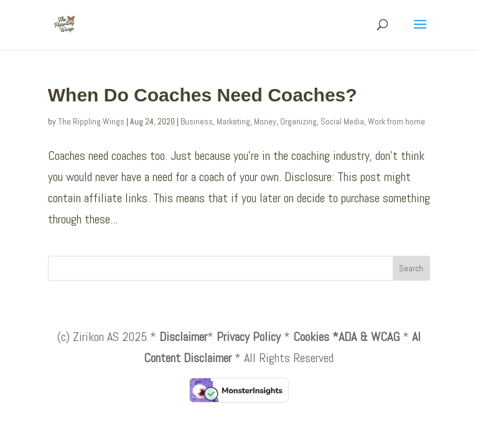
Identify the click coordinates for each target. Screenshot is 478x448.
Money (265, 121)
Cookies (311, 337)
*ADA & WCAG (366, 337)
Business (197, 121)
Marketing (233, 121)
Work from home (396, 121)
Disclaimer (183, 337)
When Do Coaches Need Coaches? (203, 95)
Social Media (342, 121)
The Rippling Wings (91, 121)
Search (411, 268)
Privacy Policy (249, 337)
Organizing (298, 121)
